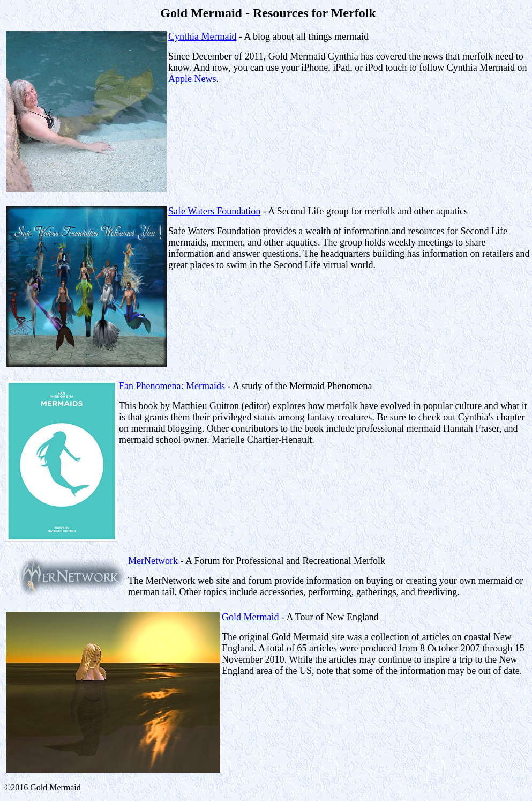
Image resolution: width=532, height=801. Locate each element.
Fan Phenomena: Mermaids (172, 386)
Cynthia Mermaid (202, 36)
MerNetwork (153, 561)
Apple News (192, 79)
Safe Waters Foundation (214, 211)
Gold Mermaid (250, 617)
